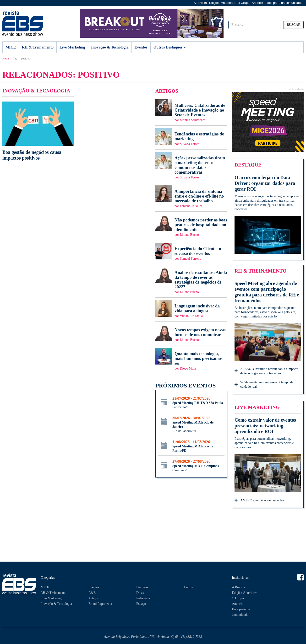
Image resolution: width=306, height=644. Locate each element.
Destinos (142, 587)
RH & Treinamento (38, 47)
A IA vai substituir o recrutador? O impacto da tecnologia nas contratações (266, 371)
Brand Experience (101, 604)
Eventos (141, 47)
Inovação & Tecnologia (110, 47)
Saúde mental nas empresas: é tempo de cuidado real (264, 384)
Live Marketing (72, 47)
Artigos (93, 598)
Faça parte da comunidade (284, 3)
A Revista (200, 3)
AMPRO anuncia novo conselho (259, 501)
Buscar (294, 25)
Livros (189, 587)
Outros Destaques (170, 47)
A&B (92, 593)
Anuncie (257, 3)
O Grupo (244, 3)
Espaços (142, 604)
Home (6, 59)
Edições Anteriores (222, 3)
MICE (11, 47)
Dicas (140, 593)
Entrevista (143, 598)
